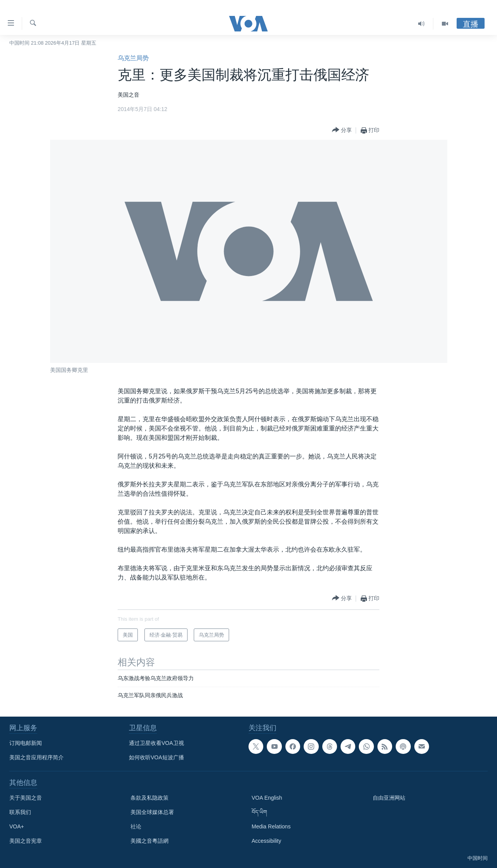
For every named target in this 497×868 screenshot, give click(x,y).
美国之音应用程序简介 (36, 757)
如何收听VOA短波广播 (156, 757)
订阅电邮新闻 (26, 743)
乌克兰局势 (133, 58)
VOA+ (17, 826)
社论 (136, 826)
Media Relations (271, 826)
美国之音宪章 (26, 841)
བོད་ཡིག (259, 812)
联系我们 (20, 812)
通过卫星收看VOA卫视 (156, 743)
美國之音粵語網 (149, 841)
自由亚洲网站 (389, 798)
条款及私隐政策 (149, 798)
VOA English (267, 798)
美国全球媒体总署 (152, 812)
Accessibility (266, 841)
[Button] (342, 130)
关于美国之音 (26, 798)
